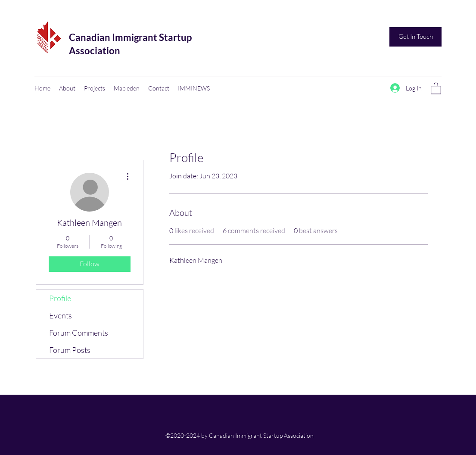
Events (61, 315)
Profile (60, 298)
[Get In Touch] (415, 37)
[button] (436, 88)
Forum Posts (70, 350)
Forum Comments (79, 333)
